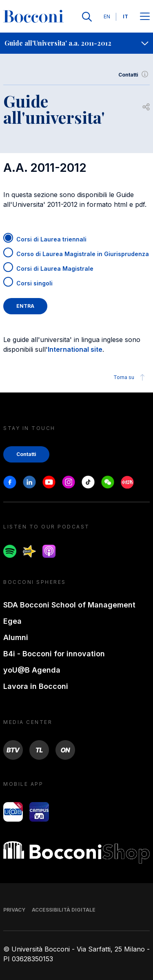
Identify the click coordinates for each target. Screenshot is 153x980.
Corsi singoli (34, 283)
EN (107, 16)
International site (75, 349)
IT (125, 16)
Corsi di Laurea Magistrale (55, 269)
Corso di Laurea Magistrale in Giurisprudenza (83, 254)
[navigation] (76, 43)
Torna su (130, 377)
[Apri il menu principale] (145, 17)
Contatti (134, 75)
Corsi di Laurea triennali (51, 239)
